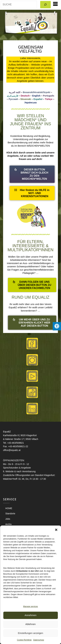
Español (38, 99)
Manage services (30, 606)
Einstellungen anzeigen (30, 633)
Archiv (9, 524)
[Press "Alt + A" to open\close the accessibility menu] (57, 326)
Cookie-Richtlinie (24, 640)
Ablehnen (30, 624)
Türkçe (49, 99)
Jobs (8, 519)
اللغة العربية (15, 92)
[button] (56, 530)
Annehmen (30, 615)
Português (49, 96)
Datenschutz (39, 640)
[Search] (45, 5)
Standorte (10, 514)
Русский (13, 99)
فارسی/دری (13, 96)
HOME (9, 508)
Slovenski (26, 99)
